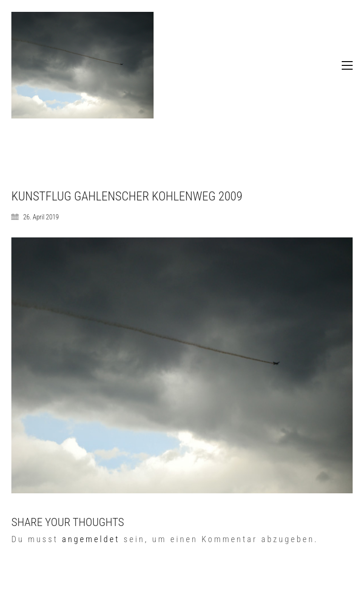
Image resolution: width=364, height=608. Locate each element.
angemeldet (91, 539)
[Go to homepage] (82, 65)
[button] (347, 65)
